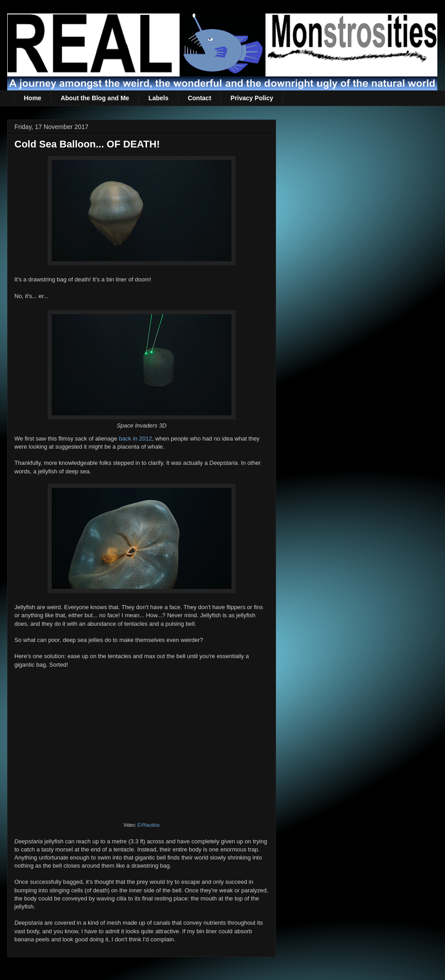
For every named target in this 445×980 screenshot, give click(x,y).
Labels (158, 98)
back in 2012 (135, 439)
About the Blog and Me (95, 98)
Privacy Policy (252, 98)
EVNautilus (149, 825)
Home (33, 98)
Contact (200, 98)
